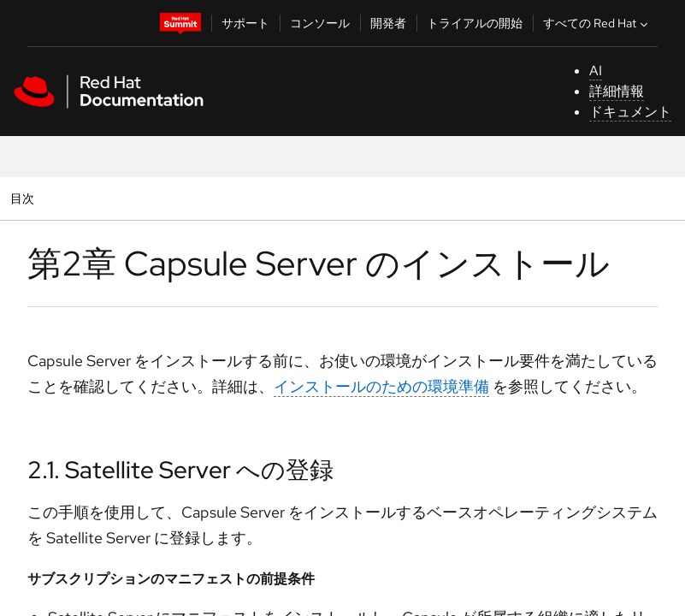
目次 (24, 198)
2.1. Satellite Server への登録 (180, 470)
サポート (245, 23)
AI (596, 71)
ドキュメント (630, 112)
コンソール (320, 23)
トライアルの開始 (475, 23)
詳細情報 (617, 91)
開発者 (388, 23)
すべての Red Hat (597, 23)
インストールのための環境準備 (381, 386)
